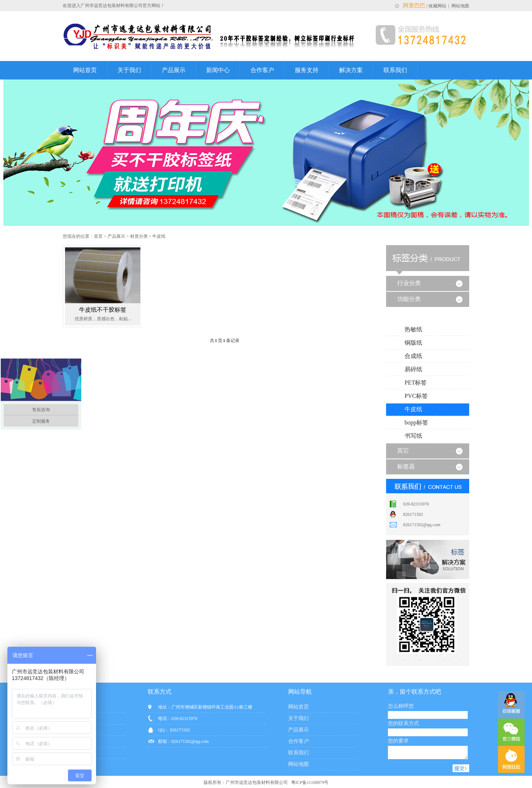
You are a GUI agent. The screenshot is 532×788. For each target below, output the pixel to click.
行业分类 (409, 283)
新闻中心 (218, 70)
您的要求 (398, 741)
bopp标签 (416, 422)
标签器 (406, 466)
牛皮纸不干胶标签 (103, 310)
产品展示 (174, 70)
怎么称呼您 (401, 706)
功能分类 (409, 299)
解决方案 (351, 70)
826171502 (413, 514)
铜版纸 (413, 343)
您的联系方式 (403, 723)
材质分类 (139, 236)
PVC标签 (416, 396)
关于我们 (129, 70)
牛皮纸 (159, 236)
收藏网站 (438, 6)
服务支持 (307, 70)
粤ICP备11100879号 (309, 785)
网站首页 (85, 70)
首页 (98, 236)
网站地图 (460, 6)
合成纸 (413, 356)
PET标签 (416, 383)
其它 (403, 451)
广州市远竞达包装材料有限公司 (257, 785)
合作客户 (262, 70)
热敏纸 (413, 329)
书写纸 (413, 436)
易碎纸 (413, 369)
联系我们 (395, 70)
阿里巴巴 (413, 6)
